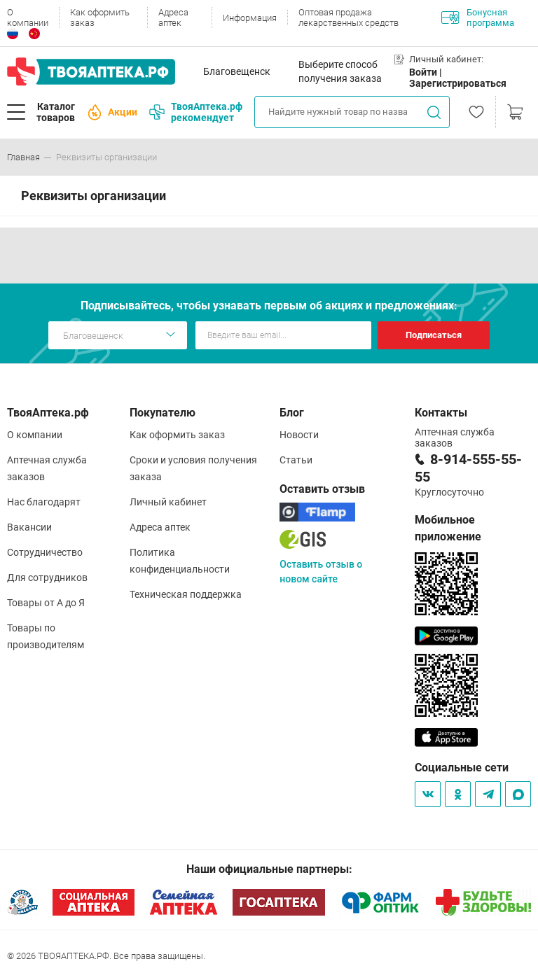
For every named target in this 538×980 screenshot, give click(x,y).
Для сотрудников (47, 577)
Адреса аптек (173, 17)
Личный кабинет (168, 502)
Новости (299, 435)
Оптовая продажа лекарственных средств (349, 17)
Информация (250, 18)
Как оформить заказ (100, 17)
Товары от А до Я (46, 603)
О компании (28, 17)
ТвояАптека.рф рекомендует (196, 112)
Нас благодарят (44, 502)
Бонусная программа (478, 17)
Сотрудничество (45, 552)
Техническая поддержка (186, 594)
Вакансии (29, 527)
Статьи (296, 460)
